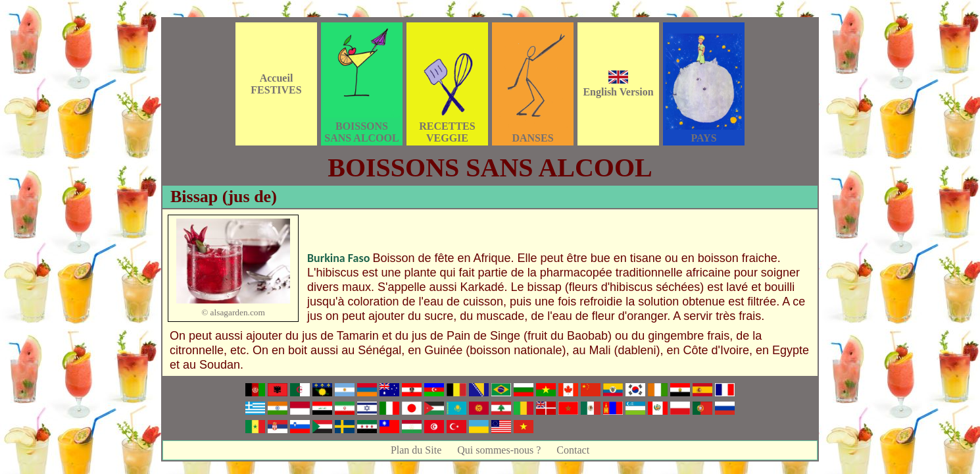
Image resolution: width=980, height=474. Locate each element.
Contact (573, 450)
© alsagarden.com (233, 312)
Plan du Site (416, 450)
